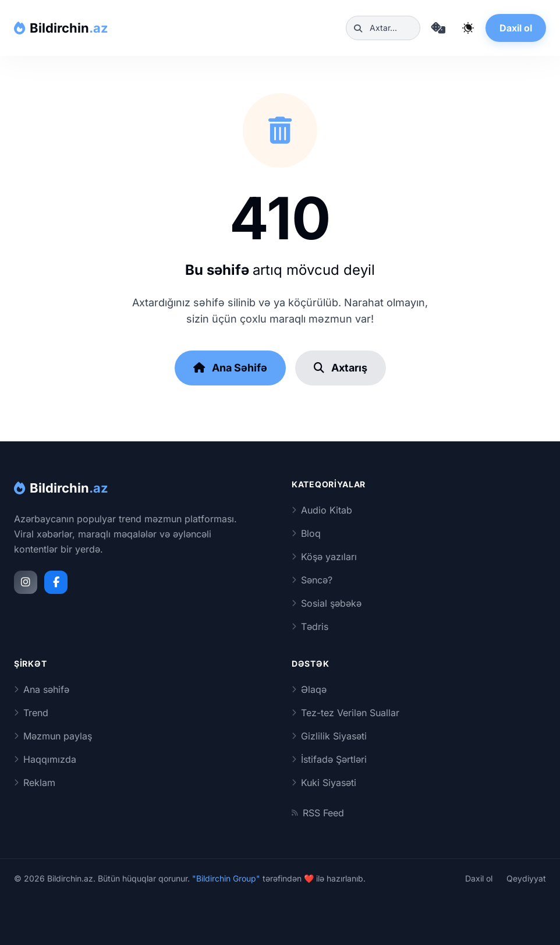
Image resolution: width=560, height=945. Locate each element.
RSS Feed (318, 813)
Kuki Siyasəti (324, 783)
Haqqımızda (45, 759)
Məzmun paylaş (53, 736)
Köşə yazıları (324, 557)
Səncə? (312, 580)
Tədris (310, 627)
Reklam (35, 783)
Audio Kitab (322, 510)
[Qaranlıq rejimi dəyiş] (468, 28)
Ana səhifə (42, 689)
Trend (31, 713)
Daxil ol (516, 28)
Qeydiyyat (526, 878)
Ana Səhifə (230, 368)
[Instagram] (26, 582)
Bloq (306, 533)
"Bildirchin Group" (226, 878)
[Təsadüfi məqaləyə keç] (438, 28)
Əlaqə (309, 689)
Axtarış (341, 368)
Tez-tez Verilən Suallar (345, 713)
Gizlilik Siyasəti (329, 736)
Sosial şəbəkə (327, 603)
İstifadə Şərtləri (329, 759)
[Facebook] (56, 582)
